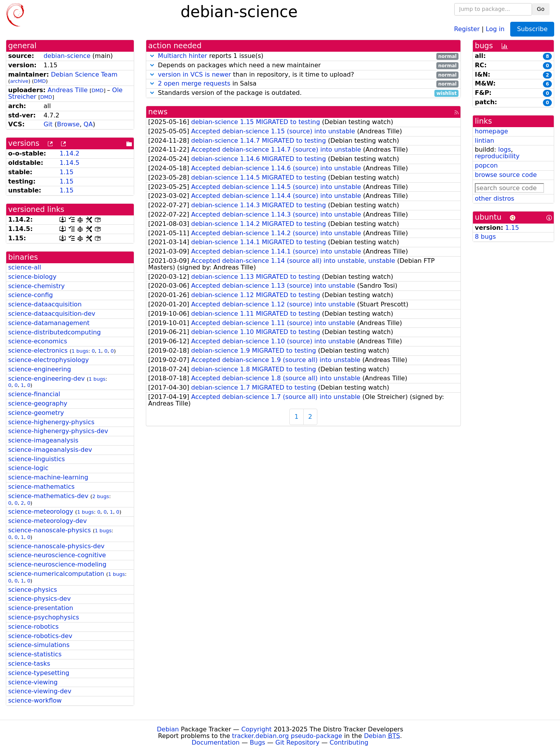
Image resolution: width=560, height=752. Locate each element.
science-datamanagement (49, 323)
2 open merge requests (194, 83)
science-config (31, 295)
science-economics (38, 341)
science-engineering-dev (46, 379)
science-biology (32, 277)
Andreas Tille (67, 90)
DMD (40, 81)
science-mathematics (41, 487)
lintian (485, 141)
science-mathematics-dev (48, 496)
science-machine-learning (48, 477)
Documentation (216, 742)
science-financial (34, 394)
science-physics (33, 590)
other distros (494, 198)
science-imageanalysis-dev (50, 450)
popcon (486, 165)
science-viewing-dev (40, 691)
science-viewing (33, 682)
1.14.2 (69, 153)
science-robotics (33, 627)
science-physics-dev (39, 599)
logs (505, 150)
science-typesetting (39, 673)
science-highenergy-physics (51, 422)
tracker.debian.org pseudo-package (287, 736)
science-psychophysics (44, 617)
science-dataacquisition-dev (52, 314)
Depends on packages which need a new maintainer (303, 66)
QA (88, 124)
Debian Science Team (84, 74)
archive (19, 81)
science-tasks (29, 664)
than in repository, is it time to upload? (303, 75)
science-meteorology (41, 512)
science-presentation (41, 608)
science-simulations (39, 645)
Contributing (349, 742)
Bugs (257, 742)
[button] (152, 56)
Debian (168, 729)
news (158, 112)
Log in (495, 29)
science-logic (28, 468)
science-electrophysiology (48, 360)
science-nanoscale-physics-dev (56, 546)
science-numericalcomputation (56, 574)
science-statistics (35, 654)
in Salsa (303, 84)
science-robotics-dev (40, 636)
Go (541, 9)
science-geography (38, 403)
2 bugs (101, 496)
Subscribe (532, 29)
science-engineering (40, 369)
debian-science (67, 56)
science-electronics (38, 351)
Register (467, 29)
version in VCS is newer (194, 74)
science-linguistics (37, 459)
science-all (25, 267)
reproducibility (497, 156)
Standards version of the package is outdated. (303, 93)
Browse (68, 124)
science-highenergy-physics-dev (58, 431)
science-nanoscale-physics (50, 530)
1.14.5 (69, 163)
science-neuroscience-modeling (57, 564)
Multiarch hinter (183, 56)
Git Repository (297, 742)
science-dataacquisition (45, 304)
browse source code (506, 175)
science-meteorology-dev (47, 521)
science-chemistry (36, 286)
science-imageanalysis (43, 440)
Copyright (256, 729)
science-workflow (35, 700)
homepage (491, 131)
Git (48, 124)
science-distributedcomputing (54, 332)
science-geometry (36, 413)
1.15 (66, 172)
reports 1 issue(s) (303, 56)
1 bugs (80, 351)
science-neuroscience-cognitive (57, 555)
